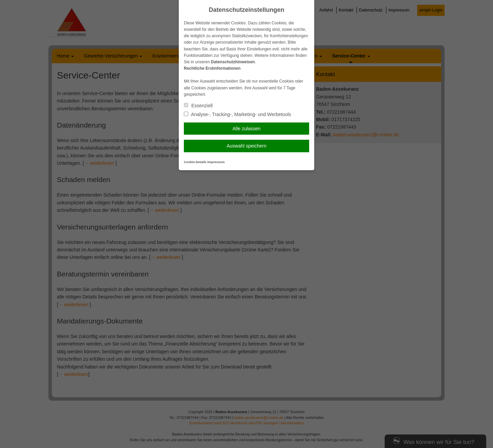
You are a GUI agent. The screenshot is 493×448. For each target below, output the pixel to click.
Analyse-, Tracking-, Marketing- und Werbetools (238, 114)
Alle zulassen (247, 129)
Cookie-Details (195, 162)
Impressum (216, 162)
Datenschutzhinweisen (233, 62)
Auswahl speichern (246, 146)
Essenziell (198, 106)
